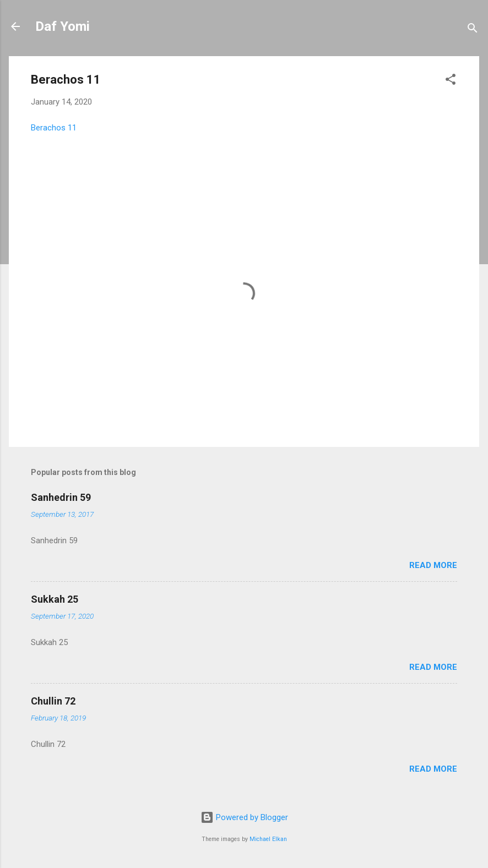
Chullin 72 (53, 701)
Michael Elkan (268, 839)
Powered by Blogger (244, 817)
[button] (451, 81)
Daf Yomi (63, 26)
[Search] (473, 30)
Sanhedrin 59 (61, 497)
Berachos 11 (54, 128)
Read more (433, 565)
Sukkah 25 (55, 599)
